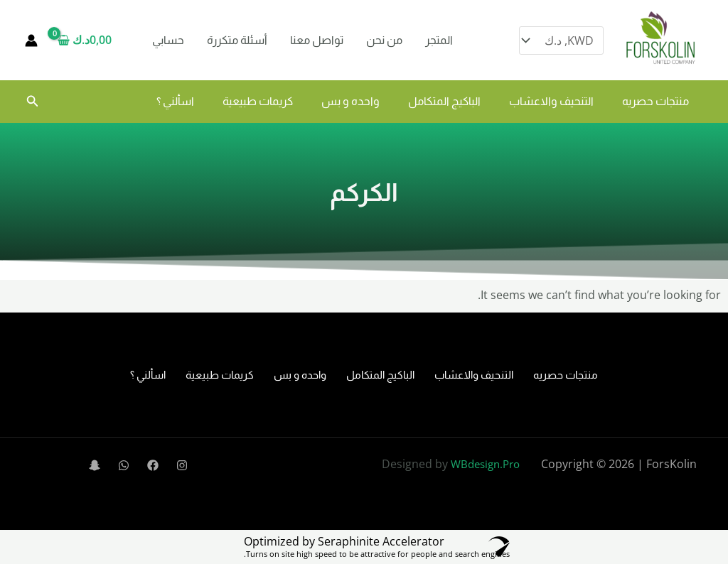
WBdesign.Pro (485, 464)
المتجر (439, 40)
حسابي (168, 40)
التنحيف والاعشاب (551, 101)
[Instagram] (182, 465)
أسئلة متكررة (237, 40)
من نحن (384, 40)
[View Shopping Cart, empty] (89, 40)
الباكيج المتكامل (444, 101)
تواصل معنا (317, 40)
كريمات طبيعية (258, 101)
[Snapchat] (95, 465)
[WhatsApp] (124, 465)
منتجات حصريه (655, 101)
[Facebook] (153, 465)
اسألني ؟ (175, 101)
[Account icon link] (31, 40)
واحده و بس (350, 101)
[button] (31, 102)
